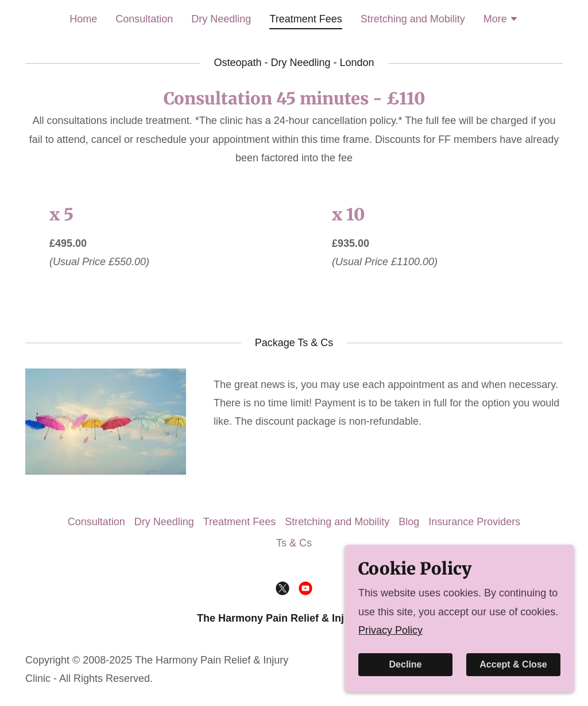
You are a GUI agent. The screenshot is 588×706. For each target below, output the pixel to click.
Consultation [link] (144, 19)
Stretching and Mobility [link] (413, 19)
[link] (283, 588)
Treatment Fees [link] (305, 19)
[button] (501, 20)
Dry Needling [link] (221, 19)
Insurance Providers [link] (474, 522)
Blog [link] (409, 522)
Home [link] (83, 19)
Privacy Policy (390, 669)
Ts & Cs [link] (294, 543)
